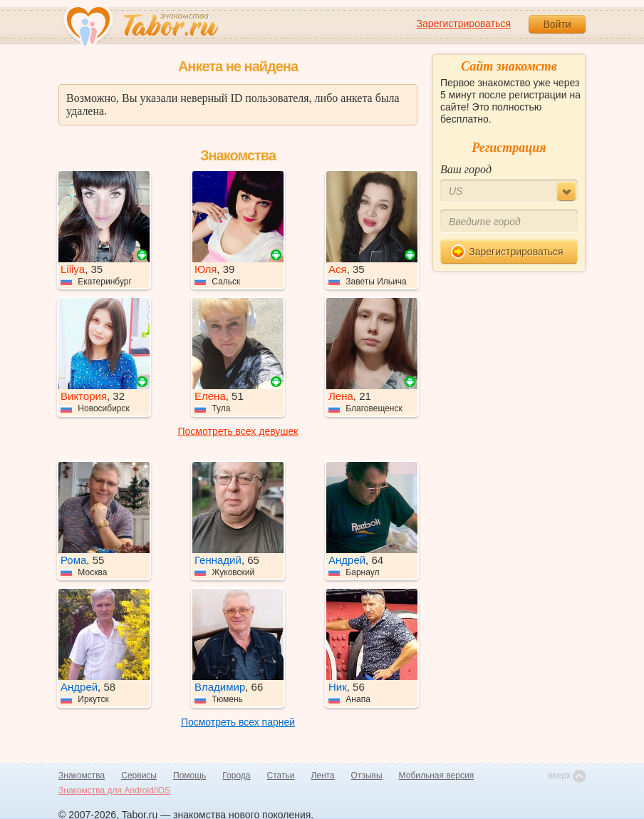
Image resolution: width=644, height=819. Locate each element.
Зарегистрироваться (464, 24)
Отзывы (367, 776)
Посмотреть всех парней (238, 722)
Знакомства (82, 776)
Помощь (189, 776)
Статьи (281, 776)
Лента (322, 776)
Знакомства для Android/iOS (114, 790)
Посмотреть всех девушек (238, 431)
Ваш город (466, 169)
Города (236, 776)
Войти (557, 24)
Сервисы (139, 776)
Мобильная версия (437, 776)
